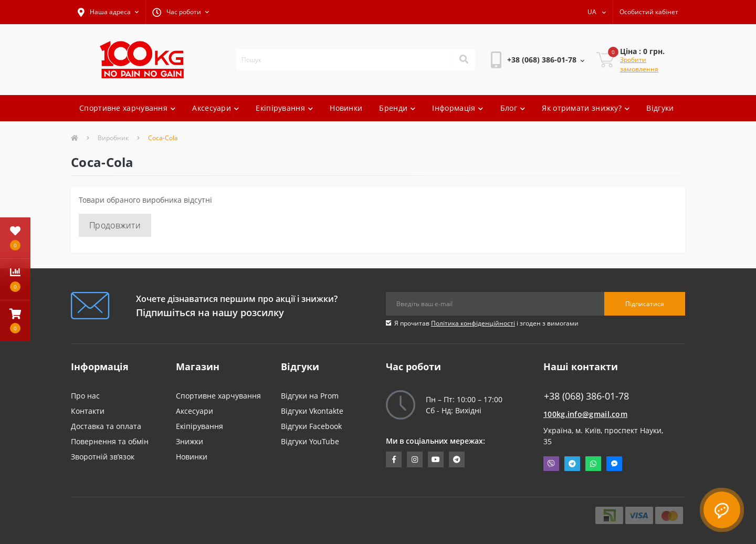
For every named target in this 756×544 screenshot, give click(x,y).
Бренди (397, 108)
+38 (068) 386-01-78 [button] (586, 396)
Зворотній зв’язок (103, 457)
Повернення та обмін (110, 441)
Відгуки (660, 108)
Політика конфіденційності (473, 323)
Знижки (190, 441)
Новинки (346, 108)
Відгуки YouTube (310, 441)
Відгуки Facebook (311, 426)
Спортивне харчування (127, 108)
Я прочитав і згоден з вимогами (486, 323)
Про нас (85, 396)
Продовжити (115, 225)
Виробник (113, 138)
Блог (513, 108)
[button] (108, 12)
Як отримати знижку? (586, 108)
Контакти (88, 411)
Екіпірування (284, 108)
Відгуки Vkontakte (312, 411)
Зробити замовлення (639, 64)
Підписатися (645, 304)
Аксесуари (216, 108)
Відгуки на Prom (310, 396)
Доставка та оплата (106, 426)
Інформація (458, 108)
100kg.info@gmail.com (585, 414)
